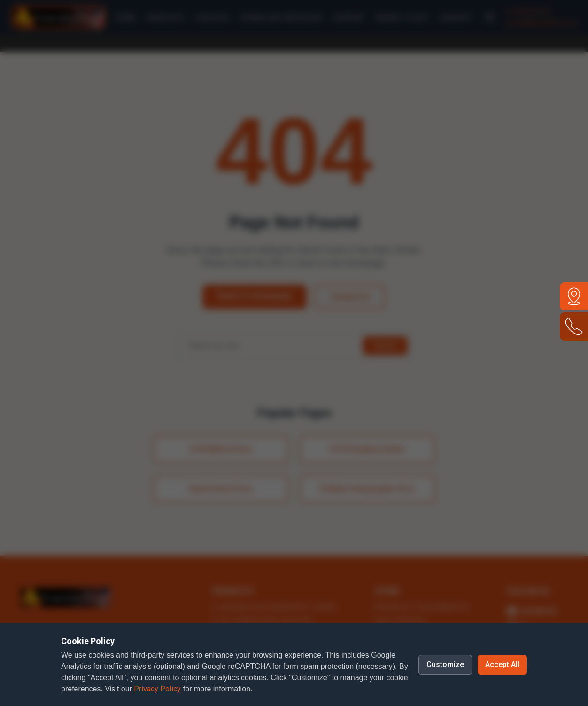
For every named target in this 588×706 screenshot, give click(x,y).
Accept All (502, 664)
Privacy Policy (157, 689)
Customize (445, 664)
